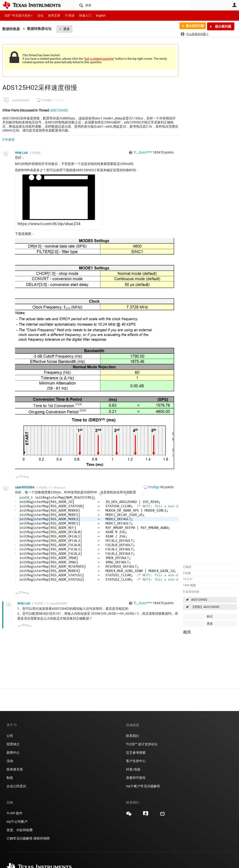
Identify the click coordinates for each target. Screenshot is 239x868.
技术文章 (54, 16)
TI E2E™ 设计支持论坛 (142, 744)
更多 (67, 29)
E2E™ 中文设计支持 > (19, 16)
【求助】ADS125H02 (205, 607)
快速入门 (85, 16)
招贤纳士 (13, 744)
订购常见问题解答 (20, 838)
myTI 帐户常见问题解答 (143, 786)
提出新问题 (223, 26)
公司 (10, 736)
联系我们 (133, 736)
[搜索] (133, 5)
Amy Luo (22, 153)
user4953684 (21, 100)
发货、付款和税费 (20, 830)
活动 (10, 761)
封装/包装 (133, 769)
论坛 (40, 16)
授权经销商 (42, 838)
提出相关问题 (193, 26)
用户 (234, 5)
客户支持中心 (136, 761)
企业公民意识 (16, 786)
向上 (17, 478)
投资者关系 (15, 769)
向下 (28, 478)
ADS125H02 (199, 600)
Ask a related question (99, 59)
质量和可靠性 (136, 778)
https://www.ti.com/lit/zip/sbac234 (49, 224)
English (101, 16)
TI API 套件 (14, 813)
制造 (10, 778)
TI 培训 (70, 16)
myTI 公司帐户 (17, 822)
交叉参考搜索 (136, 753)
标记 (210, 616)
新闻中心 (13, 753)
